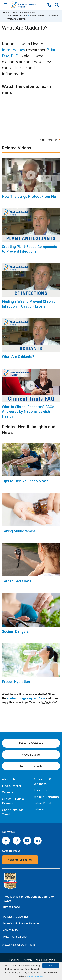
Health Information (17, 16)
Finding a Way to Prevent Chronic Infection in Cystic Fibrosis (29, 304)
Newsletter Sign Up (20, 860)
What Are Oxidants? (18, 357)
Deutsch (27, 960)
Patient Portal (42, 803)
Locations (41, 790)
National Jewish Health (23, 945)
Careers (8, 792)
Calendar (39, 809)
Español (14, 960)
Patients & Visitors (31, 743)
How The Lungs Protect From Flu (29, 197)
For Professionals (31, 766)
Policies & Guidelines (16, 917)
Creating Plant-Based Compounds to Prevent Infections (30, 249)
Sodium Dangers (15, 632)
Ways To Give (31, 755)
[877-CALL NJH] (49, 5)
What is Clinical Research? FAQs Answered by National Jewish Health (28, 412)
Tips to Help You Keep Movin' (26, 481)
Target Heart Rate (17, 581)
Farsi (37, 960)
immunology (14, 50)
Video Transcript (50, 140)
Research (53, 16)
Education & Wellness (24, 12)
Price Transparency (15, 937)
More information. (35, 976)
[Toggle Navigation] (5, 5)
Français (48, 960)
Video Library (37, 16)
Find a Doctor (12, 786)
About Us (9, 779)
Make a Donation (46, 797)
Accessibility (11, 930)
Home (6, 12)
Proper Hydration (16, 682)
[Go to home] (27, 5)
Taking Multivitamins (19, 531)
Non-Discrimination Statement (22, 923)
